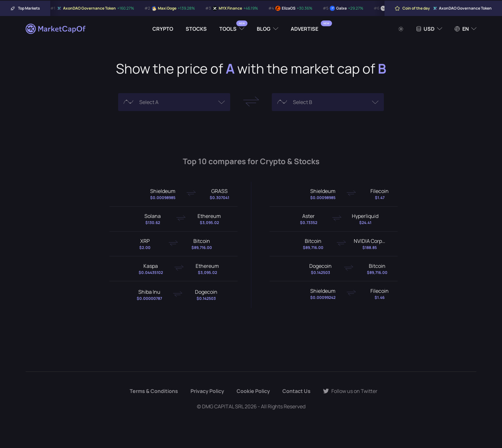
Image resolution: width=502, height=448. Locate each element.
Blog (264, 29)
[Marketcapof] (56, 29)
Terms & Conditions (154, 391)
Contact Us (296, 391)
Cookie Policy (253, 391)
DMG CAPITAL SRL (223, 406)
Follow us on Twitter (350, 391)
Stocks (196, 29)
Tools (228, 29)
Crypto (163, 29)
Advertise (304, 29)
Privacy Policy (207, 391)
